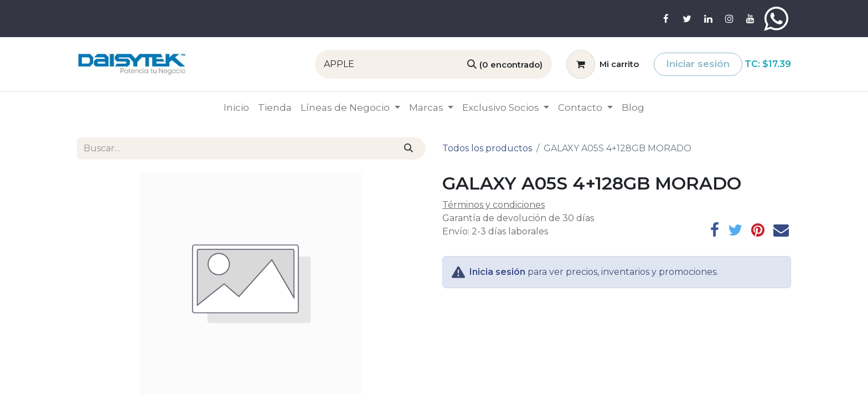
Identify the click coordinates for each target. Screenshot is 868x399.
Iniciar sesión (698, 64)
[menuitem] (236, 108)
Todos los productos (487, 148)
